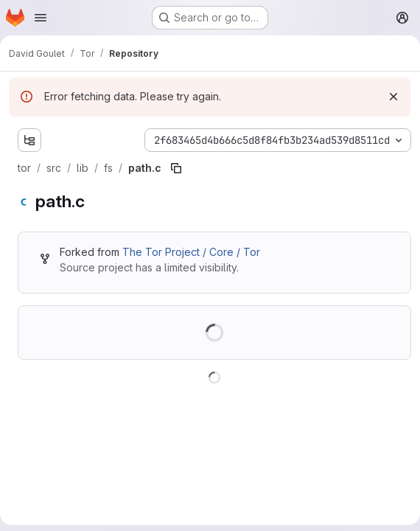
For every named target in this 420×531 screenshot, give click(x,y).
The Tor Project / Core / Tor (191, 252)
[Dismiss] (393, 97)
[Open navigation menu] (41, 18)
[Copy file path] (176, 168)
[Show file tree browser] (29, 140)
